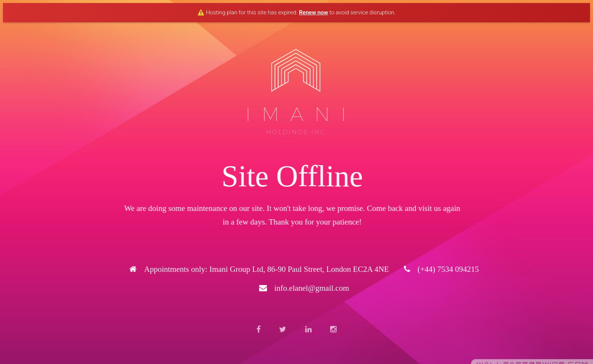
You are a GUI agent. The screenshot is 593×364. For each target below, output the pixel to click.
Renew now (314, 12)
